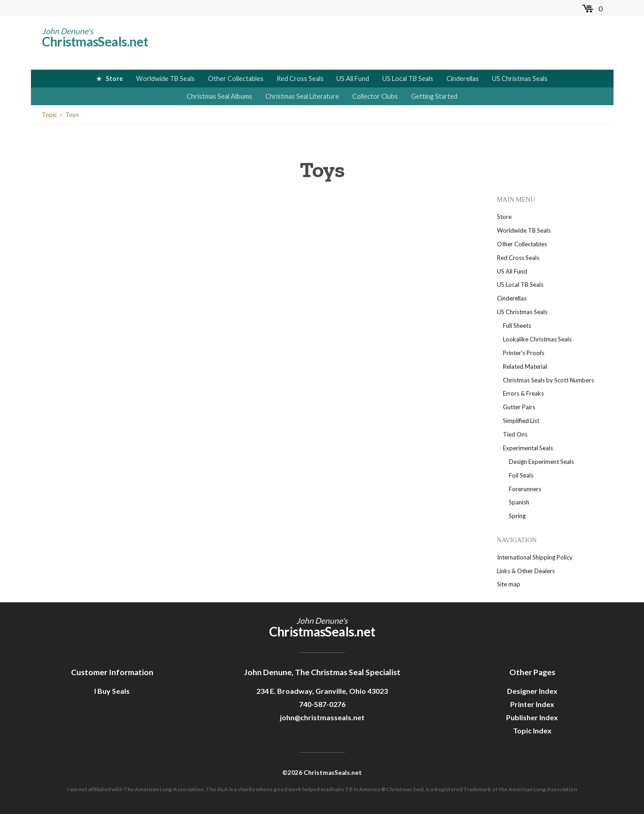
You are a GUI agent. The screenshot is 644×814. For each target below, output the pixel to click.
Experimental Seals (528, 448)
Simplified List (521, 421)
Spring (517, 516)
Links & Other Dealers (526, 571)
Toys (72, 115)
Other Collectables (236, 79)
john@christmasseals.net (322, 717)
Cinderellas (463, 79)
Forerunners (525, 489)
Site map (509, 584)
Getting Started (434, 96)
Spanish (519, 502)
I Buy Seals (112, 691)
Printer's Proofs (524, 353)
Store (114, 79)
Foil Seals (521, 475)
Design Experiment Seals (541, 462)
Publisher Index (532, 717)
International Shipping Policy (535, 557)
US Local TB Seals (408, 79)
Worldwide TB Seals (165, 79)
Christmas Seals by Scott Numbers (548, 380)
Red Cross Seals (300, 79)
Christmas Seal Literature (302, 96)
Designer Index (532, 691)
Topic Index (532, 730)
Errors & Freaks (523, 393)
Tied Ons (515, 434)
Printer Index (532, 704)
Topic (49, 115)
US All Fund (353, 79)
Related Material (525, 366)
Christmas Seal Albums (219, 96)
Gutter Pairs (519, 407)
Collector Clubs (375, 96)
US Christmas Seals (520, 79)
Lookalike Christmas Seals (537, 339)
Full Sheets (517, 326)
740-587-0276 (322, 704)
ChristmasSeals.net (95, 41)
